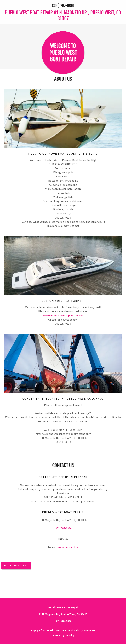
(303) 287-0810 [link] (63, 6)
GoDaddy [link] (70, 635)
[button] (77, 547)
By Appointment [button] (66, 547)
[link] (63, 16)
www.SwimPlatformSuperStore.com (63, 315)
